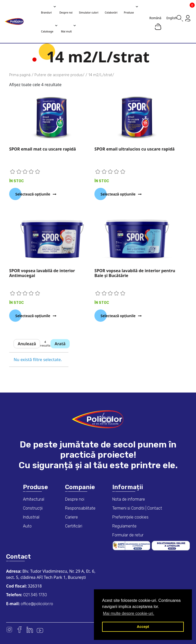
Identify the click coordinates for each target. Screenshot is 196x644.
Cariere (71, 517)
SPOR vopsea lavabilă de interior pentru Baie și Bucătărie (135, 273)
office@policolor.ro (36, 604)
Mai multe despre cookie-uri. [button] (128, 613)
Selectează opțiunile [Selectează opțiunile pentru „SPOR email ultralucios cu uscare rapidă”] (118, 194)
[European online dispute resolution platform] (171, 545)
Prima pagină (20, 75)
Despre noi (75, 499)
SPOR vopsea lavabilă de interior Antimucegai (42, 273)
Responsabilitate (80, 508)
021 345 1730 (35, 595)
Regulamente (124, 526)
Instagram (9, 630)
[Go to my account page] (188, 18)
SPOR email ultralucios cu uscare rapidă (134, 149)
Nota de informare (129, 499)
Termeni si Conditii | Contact (137, 508)
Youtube (40, 630)
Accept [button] (143, 627)
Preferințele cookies (130, 517)
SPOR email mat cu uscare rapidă (42, 149)
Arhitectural (34, 499)
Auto (27, 526)
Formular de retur (128, 535)
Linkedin (30, 630)
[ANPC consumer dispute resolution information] (132, 545)
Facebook (20, 630)
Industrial (31, 517)
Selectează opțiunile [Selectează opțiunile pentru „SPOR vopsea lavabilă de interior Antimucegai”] (33, 316)
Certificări (74, 526)
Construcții (33, 508)
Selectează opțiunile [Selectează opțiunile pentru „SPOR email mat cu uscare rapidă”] (33, 194)
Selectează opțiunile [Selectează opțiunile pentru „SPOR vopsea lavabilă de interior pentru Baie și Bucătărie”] (118, 316)
